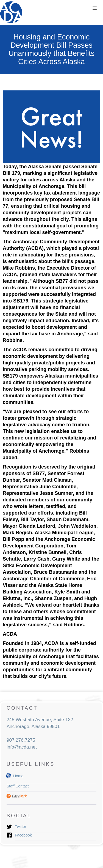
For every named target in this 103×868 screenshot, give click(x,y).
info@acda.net (22, 747)
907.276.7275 (21, 740)
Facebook (23, 835)
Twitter (20, 827)
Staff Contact (18, 786)
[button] (95, 8)
